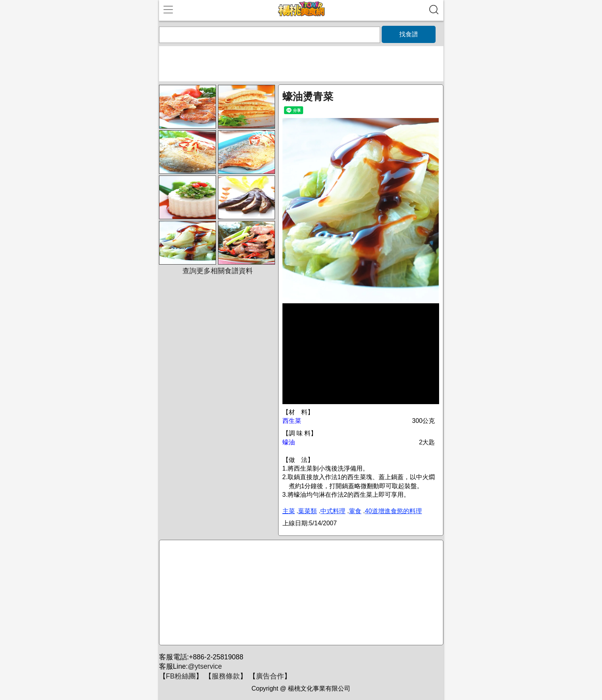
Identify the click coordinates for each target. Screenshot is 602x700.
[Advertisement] (300, 593)
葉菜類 (307, 511)
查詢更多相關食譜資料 (218, 271)
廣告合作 (270, 676)
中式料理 (333, 511)
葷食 (355, 511)
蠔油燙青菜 (308, 97)
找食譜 (409, 34)
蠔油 (289, 442)
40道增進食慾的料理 (393, 511)
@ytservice (205, 666)
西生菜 (292, 421)
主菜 (289, 511)
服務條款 (226, 676)
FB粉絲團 (181, 676)
